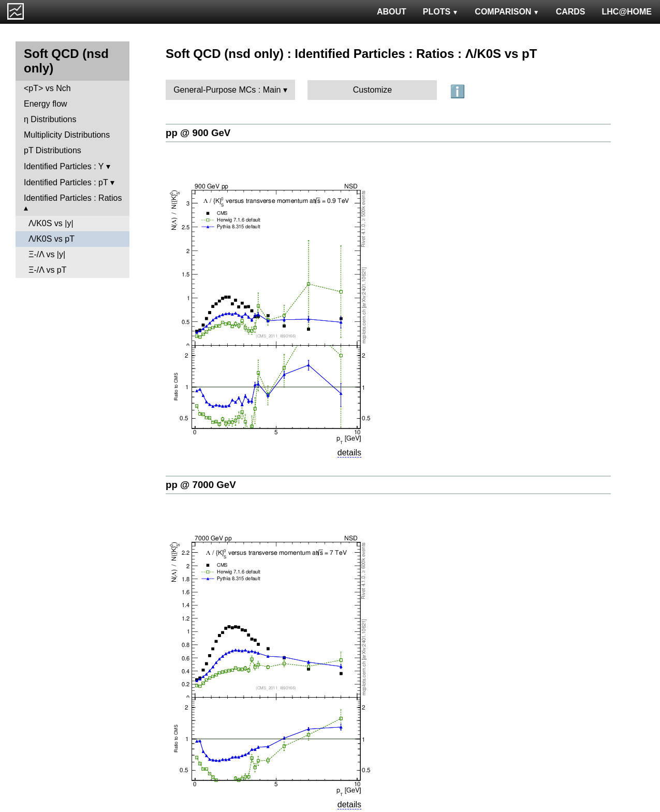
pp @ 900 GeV (198, 133)
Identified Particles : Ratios (73, 198)
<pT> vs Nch (47, 88)
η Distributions (50, 119)
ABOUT (392, 12)
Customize (373, 90)
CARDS (571, 12)
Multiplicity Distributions (67, 135)
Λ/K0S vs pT (52, 239)
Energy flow (46, 104)
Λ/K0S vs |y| (51, 223)
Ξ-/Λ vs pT (48, 270)
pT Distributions (53, 150)
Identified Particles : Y (64, 166)
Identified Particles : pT (66, 182)
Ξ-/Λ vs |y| (47, 254)
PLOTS (441, 12)
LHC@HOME (627, 12)
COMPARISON (507, 12)
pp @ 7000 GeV (201, 485)
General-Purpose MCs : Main (227, 90)
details (349, 453)
